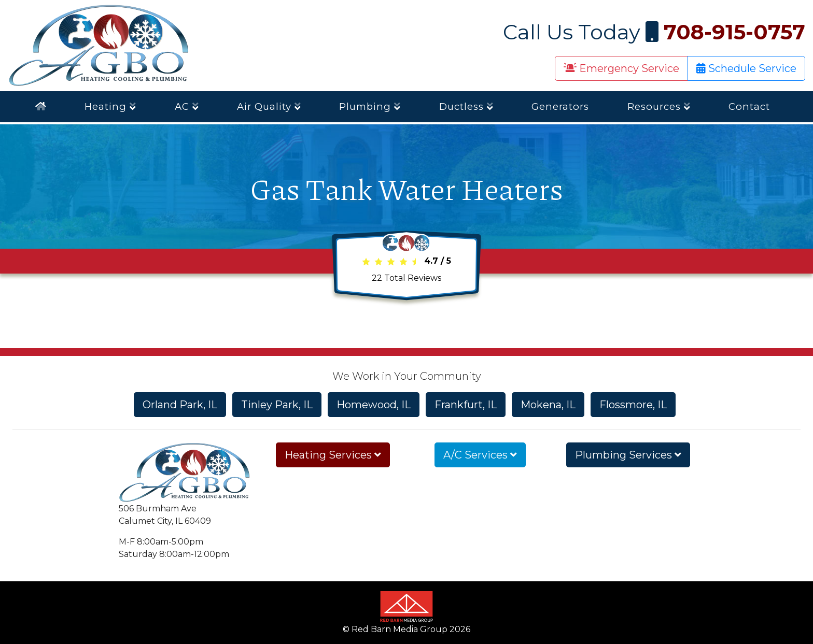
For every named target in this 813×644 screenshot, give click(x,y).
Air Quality (269, 106)
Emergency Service (621, 68)
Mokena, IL (548, 405)
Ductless (466, 106)
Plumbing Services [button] (628, 455)
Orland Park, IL (180, 405)
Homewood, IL (374, 405)
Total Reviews (406, 278)
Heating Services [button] (333, 455)
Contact (749, 106)
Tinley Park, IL (277, 405)
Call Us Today (654, 32)
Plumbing (370, 106)
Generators (560, 106)
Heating (110, 106)
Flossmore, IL (633, 405)
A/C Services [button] (480, 455)
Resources (659, 106)
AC (187, 106)
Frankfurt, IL (466, 405)
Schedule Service (746, 68)
